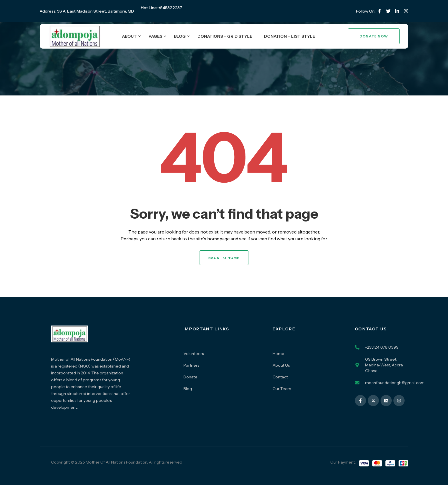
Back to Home (224, 258)
